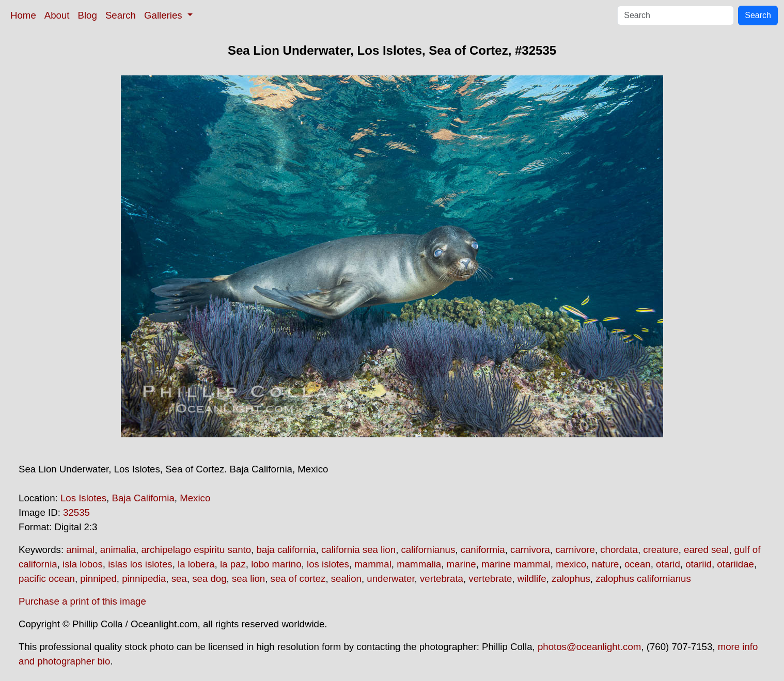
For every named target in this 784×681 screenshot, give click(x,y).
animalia (118, 550)
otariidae (735, 564)
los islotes (328, 564)
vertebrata (442, 579)
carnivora (530, 550)
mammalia (419, 564)
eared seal (706, 550)
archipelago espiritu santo (196, 550)
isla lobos (83, 564)
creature (661, 550)
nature (606, 564)
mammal (373, 564)
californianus (428, 550)
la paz (233, 564)
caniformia (483, 550)
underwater (390, 579)
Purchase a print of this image (82, 601)
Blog (88, 15)
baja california (286, 550)
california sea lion (358, 550)
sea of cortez (298, 579)
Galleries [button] (164, 15)
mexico (571, 564)
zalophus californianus (643, 579)
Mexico (195, 498)
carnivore (575, 550)
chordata (619, 550)
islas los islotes (140, 564)
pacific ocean (47, 579)
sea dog (209, 579)
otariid (699, 564)
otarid (668, 564)
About (57, 15)
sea (179, 579)
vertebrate (490, 579)
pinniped (98, 579)
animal (80, 550)
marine (461, 564)
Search (121, 15)
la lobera (196, 564)
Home (23, 15)
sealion (346, 579)
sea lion (248, 579)
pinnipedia (144, 579)
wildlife (532, 579)
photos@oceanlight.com (589, 647)
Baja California (143, 498)
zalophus (571, 579)
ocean (638, 564)
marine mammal (516, 564)
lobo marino (276, 564)
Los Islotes (83, 498)
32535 (76, 512)
